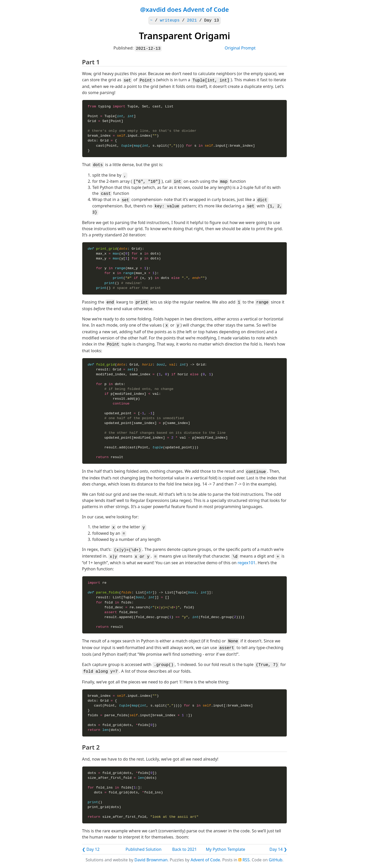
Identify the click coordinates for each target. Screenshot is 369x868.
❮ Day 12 (91, 849)
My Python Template (225, 849)
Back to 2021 (184, 849)
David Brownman (151, 860)
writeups (170, 21)
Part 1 (91, 62)
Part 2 (91, 747)
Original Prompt (240, 48)
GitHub (276, 860)
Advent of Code (205, 860)
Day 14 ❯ (278, 849)
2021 (192, 21)
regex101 (247, 563)
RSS (246, 860)
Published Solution (143, 849)
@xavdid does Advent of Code (184, 9)
